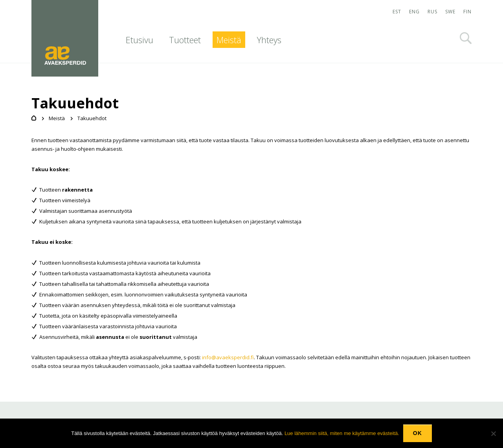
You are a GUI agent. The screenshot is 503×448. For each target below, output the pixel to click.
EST (397, 12)
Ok (418, 433)
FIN (467, 12)
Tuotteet (185, 40)
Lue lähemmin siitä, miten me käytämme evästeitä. (342, 433)
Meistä (229, 40)
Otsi (466, 38)
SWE (450, 12)
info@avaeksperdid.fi (228, 357)
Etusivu (140, 40)
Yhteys (269, 40)
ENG (414, 12)
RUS (432, 12)
